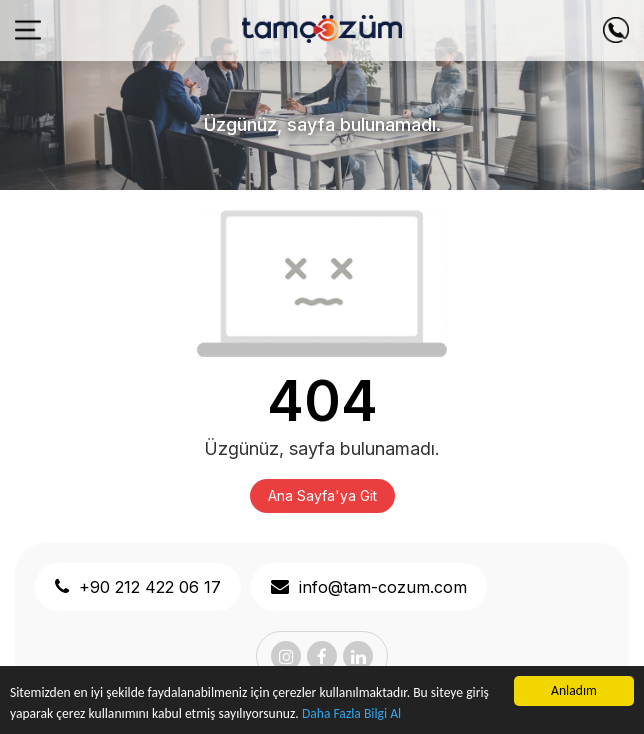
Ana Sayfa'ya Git (322, 495)
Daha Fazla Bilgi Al (351, 713)
